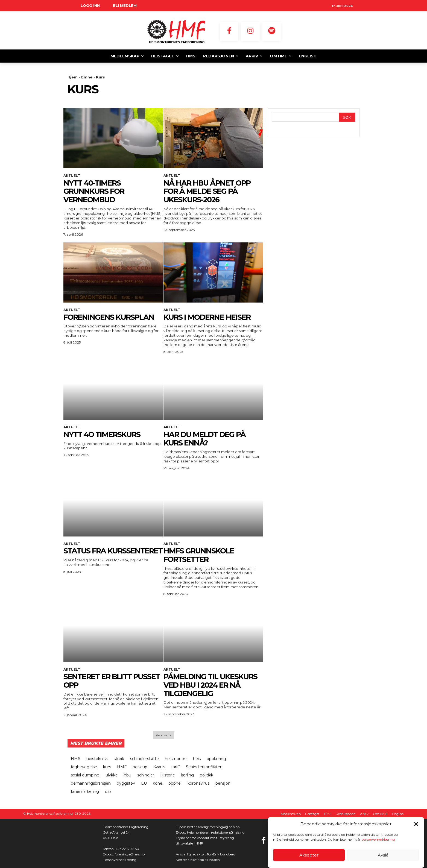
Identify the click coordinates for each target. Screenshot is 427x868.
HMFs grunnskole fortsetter (200, 555)
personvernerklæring (378, 839)
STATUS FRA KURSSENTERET (92, 555)
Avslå (383, 855)
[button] (416, 824)
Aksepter (309, 855)
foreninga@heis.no (130, 854)
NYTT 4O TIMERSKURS (103, 434)
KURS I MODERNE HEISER (208, 317)
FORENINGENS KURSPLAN (110, 317)
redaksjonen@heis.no (228, 832)
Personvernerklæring (120, 860)
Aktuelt (72, 176)
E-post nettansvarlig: (193, 827)
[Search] (347, 117)
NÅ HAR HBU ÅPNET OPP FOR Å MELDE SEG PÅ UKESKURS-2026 (208, 191)
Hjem (73, 77)
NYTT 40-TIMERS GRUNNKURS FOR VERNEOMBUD (95, 191)
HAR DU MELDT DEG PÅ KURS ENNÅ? (206, 439)
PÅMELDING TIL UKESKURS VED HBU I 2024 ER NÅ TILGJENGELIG (212, 685)
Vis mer (164, 735)
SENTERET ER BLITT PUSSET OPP (99, 681)
